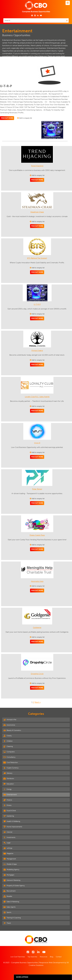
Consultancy (9, 757)
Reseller (8, 896)
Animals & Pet (10, 720)
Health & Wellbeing (12, 821)
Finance (8, 800)
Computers (9, 752)
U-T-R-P (37, 304)
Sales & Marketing (11, 902)
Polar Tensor (37, 489)
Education (9, 784)
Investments (9, 837)
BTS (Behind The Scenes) (37, 258)
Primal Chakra (37, 350)
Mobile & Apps (10, 864)
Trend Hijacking (37, 166)
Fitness (7, 805)
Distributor (9, 778)
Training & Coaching (12, 918)
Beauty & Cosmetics (12, 730)
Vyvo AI (37, 443)
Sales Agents (9, 907)
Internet (8, 832)
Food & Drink (10, 811)
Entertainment (10, 795)
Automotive (9, 725)
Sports (7, 912)
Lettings (8, 848)
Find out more (7, 118)
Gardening (9, 816)
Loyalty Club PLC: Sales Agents (37, 397)
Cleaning (8, 746)
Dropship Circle (37, 674)
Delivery (8, 773)
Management (10, 859)
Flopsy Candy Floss (37, 535)
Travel (7, 923)
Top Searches (32, 957)
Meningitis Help (37, 581)
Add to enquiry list (25, 118)
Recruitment (9, 891)
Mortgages (9, 875)
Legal (7, 843)
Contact (59, 957)
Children (8, 741)
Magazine (8, 853)
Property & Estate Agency (14, 886)
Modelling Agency (11, 869)
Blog (52, 957)
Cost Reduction (11, 762)
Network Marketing (12, 880)
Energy (7, 789)
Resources (44, 957)
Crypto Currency (11, 768)
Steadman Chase (37, 212)
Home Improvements (13, 827)
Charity (7, 736)
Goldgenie (37, 628)
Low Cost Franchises (18, 957)
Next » (38, 702)
